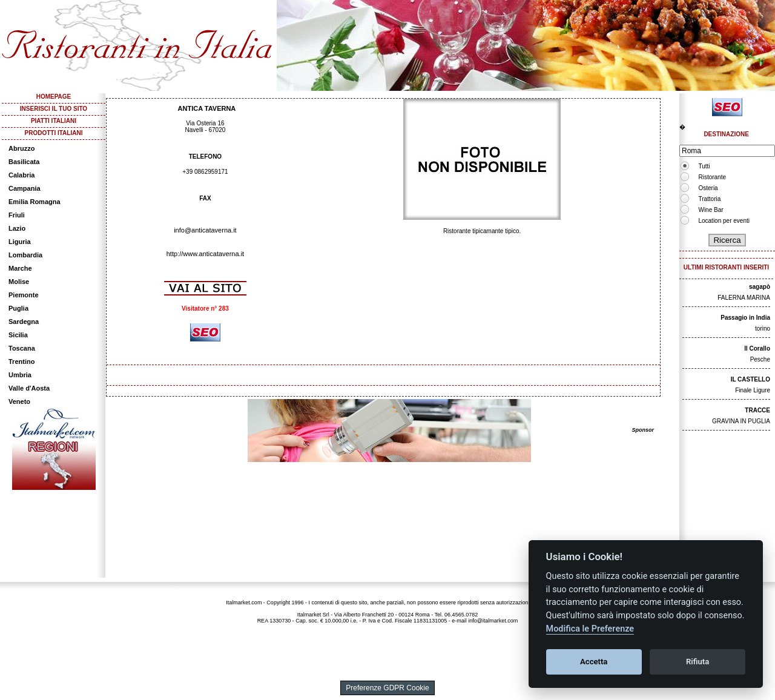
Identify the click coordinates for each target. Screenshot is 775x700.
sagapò (760, 287)
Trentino (21, 362)
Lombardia (25, 255)
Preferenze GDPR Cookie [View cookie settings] (387, 688)
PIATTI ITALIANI (54, 121)
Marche (20, 268)
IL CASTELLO (750, 379)
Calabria (21, 175)
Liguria (20, 242)
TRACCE (757, 410)
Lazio (17, 228)
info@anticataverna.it (205, 230)
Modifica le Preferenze (590, 629)
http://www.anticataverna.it (205, 254)
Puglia (18, 308)
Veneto (19, 401)
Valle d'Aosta (29, 388)
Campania (25, 188)
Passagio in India (745, 318)
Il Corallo (757, 348)
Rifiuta (697, 662)
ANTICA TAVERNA (207, 108)
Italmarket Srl (313, 615)
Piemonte (24, 295)
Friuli (17, 215)
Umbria (20, 375)
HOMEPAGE (54, 97)
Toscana (22, 348)
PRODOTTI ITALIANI (54, 133)
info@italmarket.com (493, 621)
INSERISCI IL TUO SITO (54, 109)
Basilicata (24, 162)
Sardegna (24, 322)
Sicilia (18, 335)
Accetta (594, 662)
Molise (19, 282)
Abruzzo (21, 148)
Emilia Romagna (35, 202)
